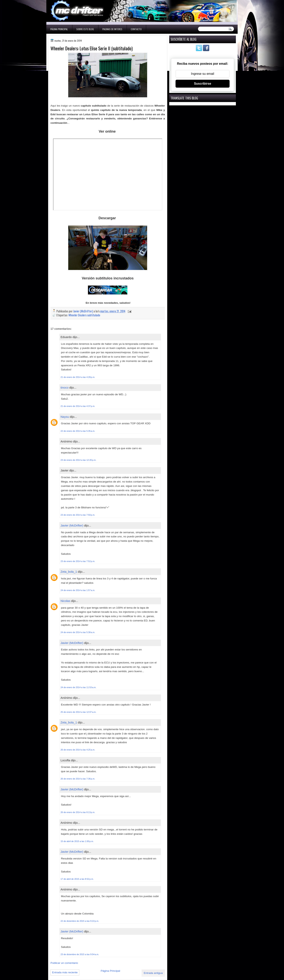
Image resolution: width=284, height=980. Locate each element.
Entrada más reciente (65, 972)
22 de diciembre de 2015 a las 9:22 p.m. (80, 921)
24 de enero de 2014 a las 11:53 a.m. (78, 687)
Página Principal (59, 29)
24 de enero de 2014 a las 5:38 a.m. (78, 632)
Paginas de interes (112, 29)
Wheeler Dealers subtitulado (84, 315)
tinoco (64, 387)
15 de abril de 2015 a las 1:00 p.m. (77, 841)
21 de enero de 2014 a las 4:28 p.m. (78, 377)
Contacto (136, 29)
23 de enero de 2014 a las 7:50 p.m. (78, 515)
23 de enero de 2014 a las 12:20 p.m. (78, 460)
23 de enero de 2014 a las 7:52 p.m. (78, 561)
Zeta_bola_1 (69, 572)
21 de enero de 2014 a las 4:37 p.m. (78, 406)
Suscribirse (202, 84)
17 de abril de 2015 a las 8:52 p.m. (77, 879)
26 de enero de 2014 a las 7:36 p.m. (78, 779)
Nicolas (65, 601)
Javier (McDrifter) (72, 525)
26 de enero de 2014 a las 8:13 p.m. (78, 812)
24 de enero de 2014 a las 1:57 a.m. (78, 590)
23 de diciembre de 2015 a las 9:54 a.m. (80, 954)
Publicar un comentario (64, 963)
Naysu (65, 417)
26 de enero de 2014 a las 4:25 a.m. (78, 750)
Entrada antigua (153, 973)
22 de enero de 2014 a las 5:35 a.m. (78, 431)
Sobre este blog (85, 29)
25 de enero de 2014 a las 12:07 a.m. (78, 712)
